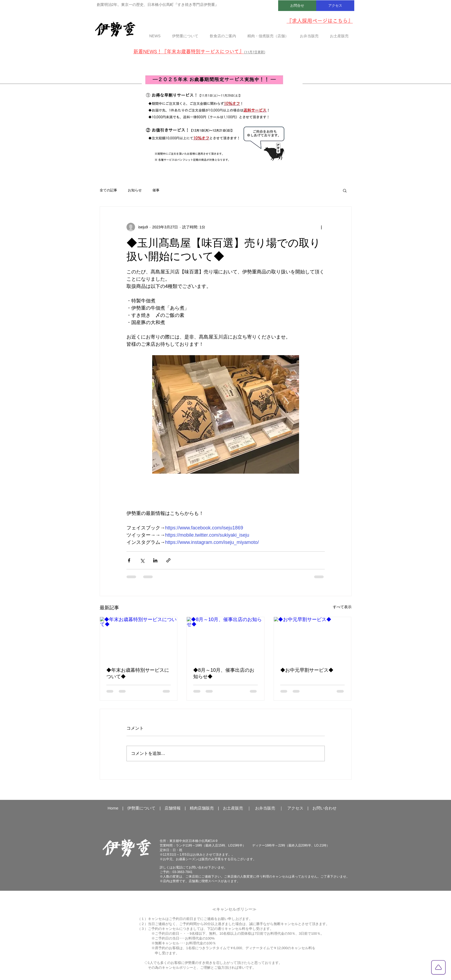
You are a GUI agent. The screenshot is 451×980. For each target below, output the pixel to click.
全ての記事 (108, 190)
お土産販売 (233, 808)
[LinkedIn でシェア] (155, 560)
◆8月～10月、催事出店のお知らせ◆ (224, 673)
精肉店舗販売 (202, 808)
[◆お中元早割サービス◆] (313, 639)
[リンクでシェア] (168, 560)
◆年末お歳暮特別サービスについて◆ (138, 673)
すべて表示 (342, 607)
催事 (156, 190)
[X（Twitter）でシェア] (142, 560)
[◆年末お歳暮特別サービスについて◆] (139, 639)
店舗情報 (173, 808)
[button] (345, 190)
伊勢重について (141, 808)
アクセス (295, 808)
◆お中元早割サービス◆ (307, 670)
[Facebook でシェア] (129, 560)
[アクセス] (335, 6)
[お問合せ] (297, 6)
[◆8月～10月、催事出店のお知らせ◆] (225, 639)
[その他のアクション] (322, 227)
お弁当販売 (265, 808)
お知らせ (135, 190)
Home (113, 808)
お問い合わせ (325, 808)
